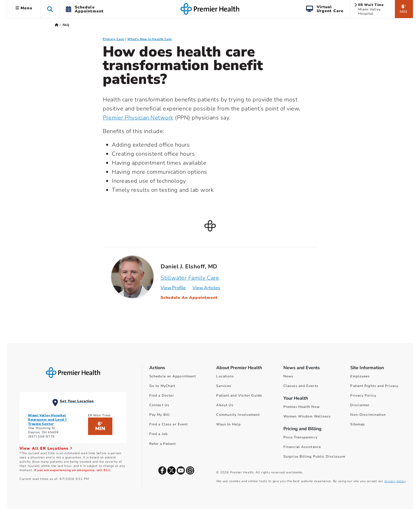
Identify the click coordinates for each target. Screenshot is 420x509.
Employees (360, 376)
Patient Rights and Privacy (374, 386)
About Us (225, 405)
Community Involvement (238, 415)
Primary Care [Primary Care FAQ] (113, 39)
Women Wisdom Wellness (307, 416)
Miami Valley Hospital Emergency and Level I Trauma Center (47, 420)
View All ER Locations (46, 448)
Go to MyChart (162, 386)
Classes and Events (301, 386)
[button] (50, 9)
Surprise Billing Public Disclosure (314, 456)
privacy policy (395, 481)
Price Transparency (300, 437)
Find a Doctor (162, 395)
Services (224, 386)
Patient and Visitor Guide (239, 395)
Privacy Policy (363, 395)
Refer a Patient (163, 444)
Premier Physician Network (138, 118)
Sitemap (357, 424)
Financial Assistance (302, 447)
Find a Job (158, 434)
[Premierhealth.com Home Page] (57, 25)
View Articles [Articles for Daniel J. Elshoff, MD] (206, 288)
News (288, 376)
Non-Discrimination (368, 415)
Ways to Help (228, 424)
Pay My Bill (160, 415)
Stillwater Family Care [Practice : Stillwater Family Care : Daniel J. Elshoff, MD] (190, 278)
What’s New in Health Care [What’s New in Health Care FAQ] (150, 39)
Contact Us (159, 405)
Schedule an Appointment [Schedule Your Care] (173, 376)
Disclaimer (360, 405)
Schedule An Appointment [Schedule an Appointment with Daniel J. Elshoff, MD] (189, 298)
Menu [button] (24, 8)
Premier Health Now (302, 407)
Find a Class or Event (169, 424)
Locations (225, 376)
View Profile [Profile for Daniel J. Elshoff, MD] (173, 288)
